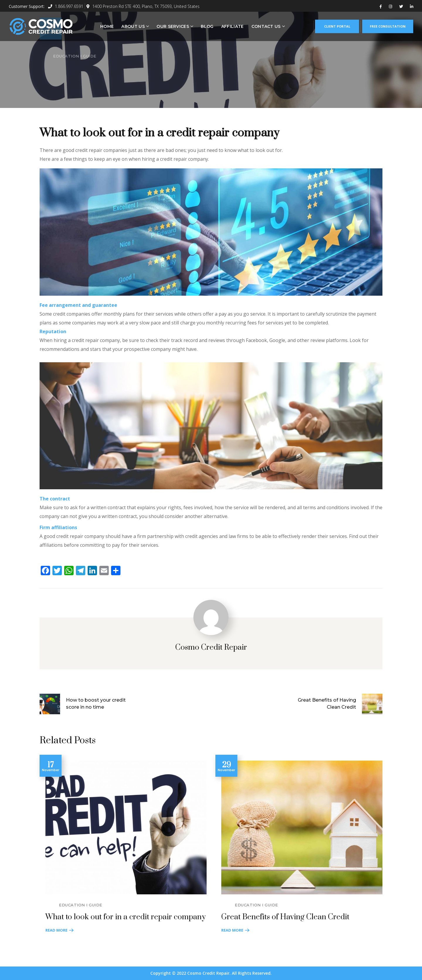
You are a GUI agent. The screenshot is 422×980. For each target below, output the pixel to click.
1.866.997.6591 (66, 6)
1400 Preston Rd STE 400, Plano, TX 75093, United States (143, 6)
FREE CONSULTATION (388, 26)
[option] (123, 844)
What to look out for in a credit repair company (126, 917)
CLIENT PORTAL (337, 26)
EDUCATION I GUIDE (75, 56)
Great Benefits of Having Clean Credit (285, 917)
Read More (56, 930)
